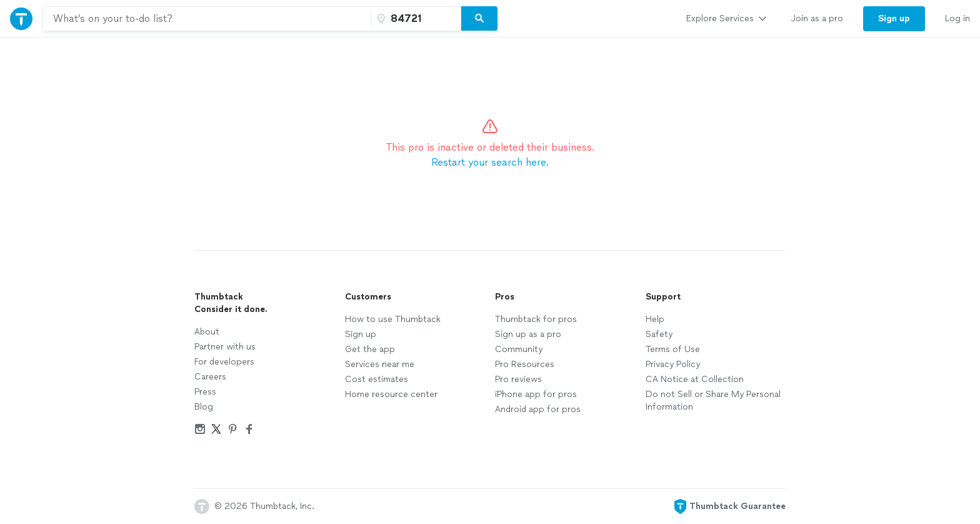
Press (205, 392)
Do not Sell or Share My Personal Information (713, 401)
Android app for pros (538, 409)
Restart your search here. (490, 162)
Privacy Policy (673, 364)
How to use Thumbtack (393, 319)
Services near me (380, 364)
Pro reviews (518, 379)
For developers (224, 362)
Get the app (370, 349)
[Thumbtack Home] (21, 18)
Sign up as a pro (528, 334)
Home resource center (391, 394)
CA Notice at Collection (695, 379)
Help (655, 319)
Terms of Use (673, 349)
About (207, 332)
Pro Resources (525, 364)
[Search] (479, 19)
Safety (659, 334)
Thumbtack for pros (536, 319)
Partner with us (225, 347)
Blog (204, 407)
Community (519, 349)
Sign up (361, 334)
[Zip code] (414, 19)
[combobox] (207, 19)
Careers (210, 377)
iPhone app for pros (536, 394)
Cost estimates (377, 379)
